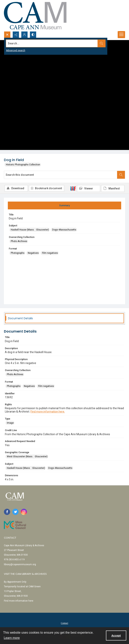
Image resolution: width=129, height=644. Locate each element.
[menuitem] (64, 623)
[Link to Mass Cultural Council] (15, 525)
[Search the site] (52, 43)
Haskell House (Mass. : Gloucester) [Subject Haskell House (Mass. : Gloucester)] (30, 230)
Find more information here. (48, 412)
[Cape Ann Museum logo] (35, 16)
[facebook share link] (7, 512)
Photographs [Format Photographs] (18, 253)
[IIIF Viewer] (89, 188)
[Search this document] (61, 175)
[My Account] (24, 35)
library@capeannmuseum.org (20, 564)
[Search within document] (121, 175)
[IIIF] (73, 188)
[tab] (64, 205)
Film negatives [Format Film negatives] (50, 253)
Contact (64, 623)
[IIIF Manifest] (113, 188)
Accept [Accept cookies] (116, 636)
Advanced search (16, 50)
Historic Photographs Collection (23, 165)
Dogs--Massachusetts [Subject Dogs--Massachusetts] (64, 230)
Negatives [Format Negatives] (33, 253)
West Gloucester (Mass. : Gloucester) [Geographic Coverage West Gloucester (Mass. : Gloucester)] (27, 457)
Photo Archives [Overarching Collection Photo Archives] (19, 241)
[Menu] (121, 35)
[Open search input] (7, 35)
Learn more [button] (12, 638)
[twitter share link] (15, 512)
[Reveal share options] (16, 35)
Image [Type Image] (10, 423)
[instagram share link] (24, 512)
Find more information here (19, 601)
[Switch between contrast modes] (33, 35)
